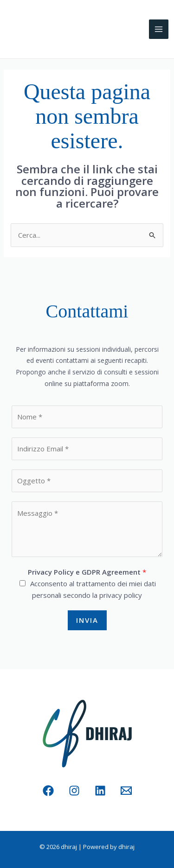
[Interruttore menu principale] (159, 29)
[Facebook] (48, 791)
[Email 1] (126, 791)
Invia (87, 620)
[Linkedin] (100, 791)
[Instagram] (74, 791)
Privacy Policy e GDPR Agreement (87, 572)
